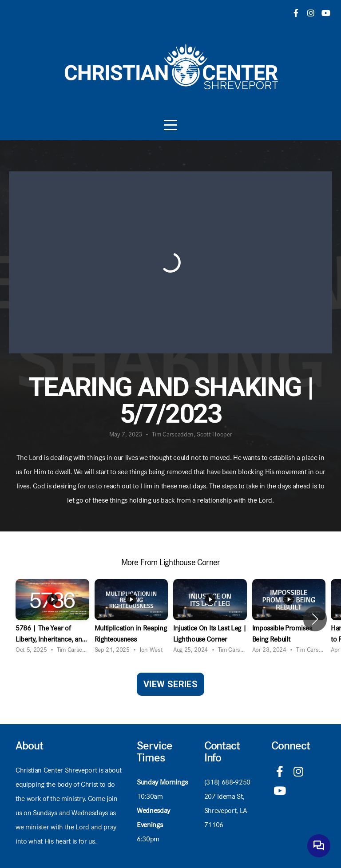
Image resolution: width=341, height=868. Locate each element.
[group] (52, 619)
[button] (315, 619)
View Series (170, 684)
